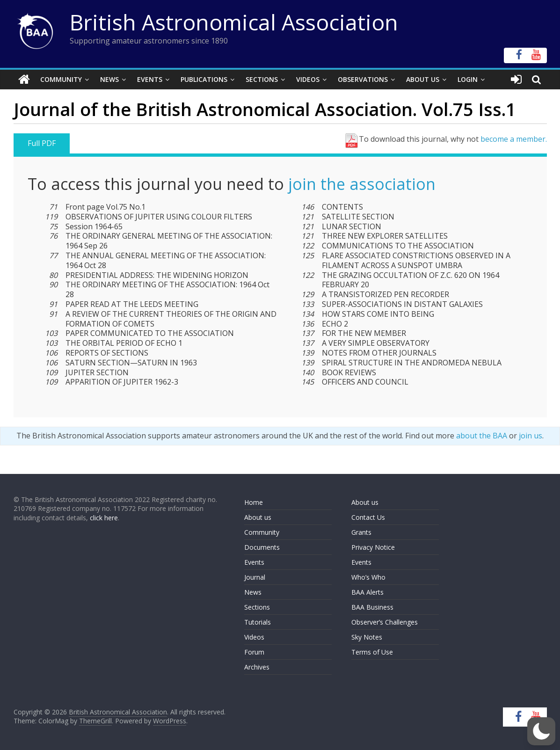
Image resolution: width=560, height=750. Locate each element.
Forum (254, 652)
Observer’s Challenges (385, 622)
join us (531, 436)
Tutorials (258, 622)
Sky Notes (367, 637)
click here (104, 518)
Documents (262, 547)
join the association (362, 184)
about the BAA (482, 436)
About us (258, 517)
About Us (423, 79)
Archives (257, 667)
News (109, 79)
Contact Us (368, 517)
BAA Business (372, 607)
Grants (361, 532)
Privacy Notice (373, 547)
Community (61, 79)
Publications (204, 79)
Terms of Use (372, 652)
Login (468, 79)
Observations (363, 79)
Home (254, 502)
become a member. (514, 139)
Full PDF (42, 143)
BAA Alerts (367, 592)
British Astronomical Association (234, 22)
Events (150, 79)
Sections (262, 79)
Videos (308, 79)
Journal (255, 577)
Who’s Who (368, 577)
